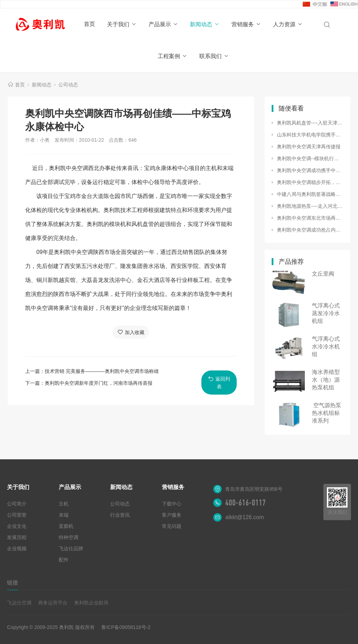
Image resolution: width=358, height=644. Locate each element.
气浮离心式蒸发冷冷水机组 (326, 313)
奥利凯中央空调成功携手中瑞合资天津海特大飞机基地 (310, 170)
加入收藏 (131, 332)
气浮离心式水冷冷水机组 (326, 346)
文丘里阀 (323, 274)
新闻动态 (205, 24)
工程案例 (173, 56)
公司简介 (17, 504)
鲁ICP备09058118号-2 (126, 627)
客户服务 (172, 515)
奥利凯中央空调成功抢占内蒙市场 (310, 230)
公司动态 (68, 85)
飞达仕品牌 (71, 549)
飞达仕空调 (19, 603)
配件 (64, 560)
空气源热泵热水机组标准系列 (327, 413)
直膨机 (66, 526)
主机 (64, 504)
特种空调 (69, 537)
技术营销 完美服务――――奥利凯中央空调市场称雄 (102, 371)
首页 (89, 24)
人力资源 (288, 24)
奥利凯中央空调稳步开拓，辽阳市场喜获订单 (310, 182)
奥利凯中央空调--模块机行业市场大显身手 (310, 158)
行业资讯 (120, 515)
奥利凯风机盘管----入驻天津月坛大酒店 (310, 123)
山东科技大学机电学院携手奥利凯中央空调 (310, 135)
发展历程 (17, 537)
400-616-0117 (245, 503)
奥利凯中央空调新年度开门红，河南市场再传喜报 (99, 383)
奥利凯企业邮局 (91, 603)
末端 (64, 515)
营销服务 (246, 24)
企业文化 (17, 526)
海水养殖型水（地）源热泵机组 (326, 380)
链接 (13, 583)
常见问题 (172, 526)
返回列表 (219, 383)
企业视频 (17, 549)
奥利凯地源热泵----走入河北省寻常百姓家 (310, 206)
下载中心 (172, 504)
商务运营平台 (53, 603)
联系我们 (214, 56)
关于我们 (122, 24)
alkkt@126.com (245, 517)
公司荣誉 (17, 515)
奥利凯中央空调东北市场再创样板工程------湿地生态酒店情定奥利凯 (310, 218)
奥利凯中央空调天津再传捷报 (309, 147)
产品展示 (163, 24)
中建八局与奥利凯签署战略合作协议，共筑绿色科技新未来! (310, 194)
